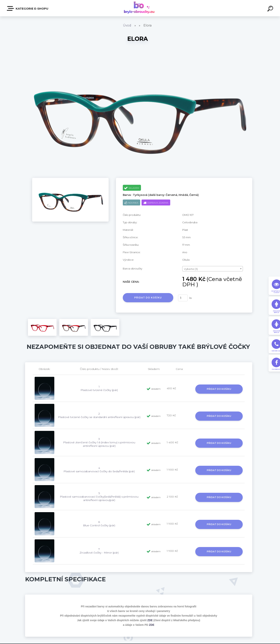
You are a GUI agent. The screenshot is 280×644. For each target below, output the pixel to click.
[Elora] (70, 179)
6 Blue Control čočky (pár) (99, 524)
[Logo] (140, 8)
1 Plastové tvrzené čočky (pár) (99, 388)
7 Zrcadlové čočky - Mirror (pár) (99, 551)
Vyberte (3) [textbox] (191, 269)
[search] (271, 9)
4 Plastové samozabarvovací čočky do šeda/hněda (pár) (99, 470)
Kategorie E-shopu (28, 8)
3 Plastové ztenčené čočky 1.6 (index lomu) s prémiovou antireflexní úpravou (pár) (99, 442)
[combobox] (213, 269)
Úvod (127, 25)
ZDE (150, 620)
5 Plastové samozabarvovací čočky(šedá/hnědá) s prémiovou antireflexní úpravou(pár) (99, 497)
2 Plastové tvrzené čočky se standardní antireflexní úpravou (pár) (99, 415)
